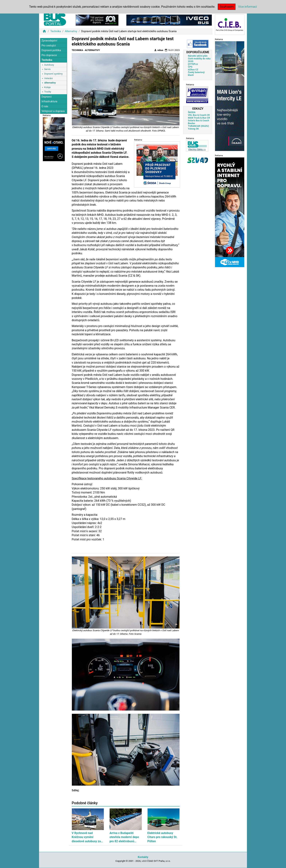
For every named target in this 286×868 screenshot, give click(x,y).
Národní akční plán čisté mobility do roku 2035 (199, 59)
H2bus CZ (193, 70)
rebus (159, 50)
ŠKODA (192, 112)
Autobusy (49, 65)
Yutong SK (193, 129)
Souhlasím (227, 7)
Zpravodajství (49, 41)
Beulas (191, 123)
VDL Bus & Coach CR (199, 115)
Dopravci (47, 97)
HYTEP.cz (193, 64)
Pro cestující (49, 46)
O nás (45, 106)
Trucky (48, 92)
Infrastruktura (49, 101)
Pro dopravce (49, 55)
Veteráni (48, 78)
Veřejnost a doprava (53, 111)
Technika (56, 31)
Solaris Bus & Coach (198, 120)
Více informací (247, 7)
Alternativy (71, 31)
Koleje (47, 87)
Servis (47, 69)
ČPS (190, 67)
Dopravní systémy (53, 74)
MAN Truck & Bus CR (199, 118)
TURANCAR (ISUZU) (198, 126)
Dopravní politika (51, 50)
